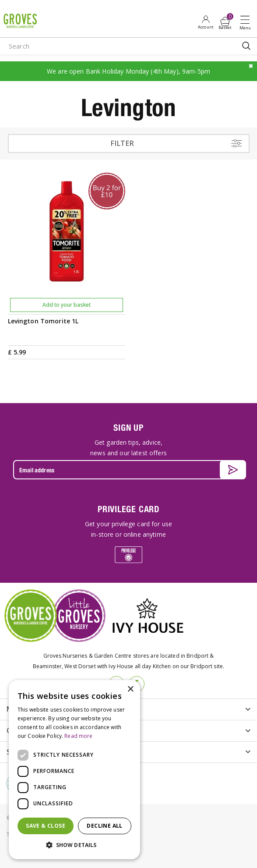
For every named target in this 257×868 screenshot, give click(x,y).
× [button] (130, 689)
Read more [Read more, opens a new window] (78, 736)
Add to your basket (67, 305)
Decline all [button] (104, 826)
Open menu (247, 22)
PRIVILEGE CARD (128, 509)
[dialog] (74, 770)
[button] (74, 845)
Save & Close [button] (46, 826)
